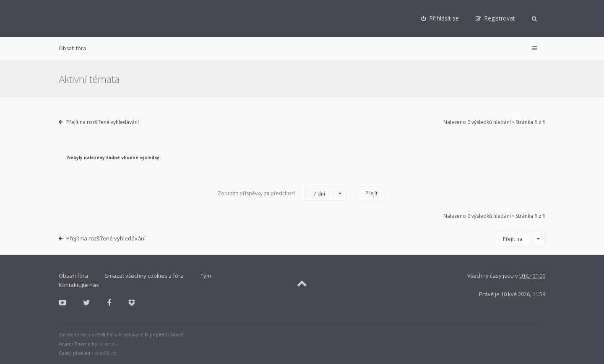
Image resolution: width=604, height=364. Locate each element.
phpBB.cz (106, 353)
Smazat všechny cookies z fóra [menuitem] (144, 276)
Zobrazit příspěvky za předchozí (282, 194)
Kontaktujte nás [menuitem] (79, 285)
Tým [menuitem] (206, 276)
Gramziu (108, 344)
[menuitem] (440, 18)
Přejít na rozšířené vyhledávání (103, 122)
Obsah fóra (72, 48)
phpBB (95, 334)
